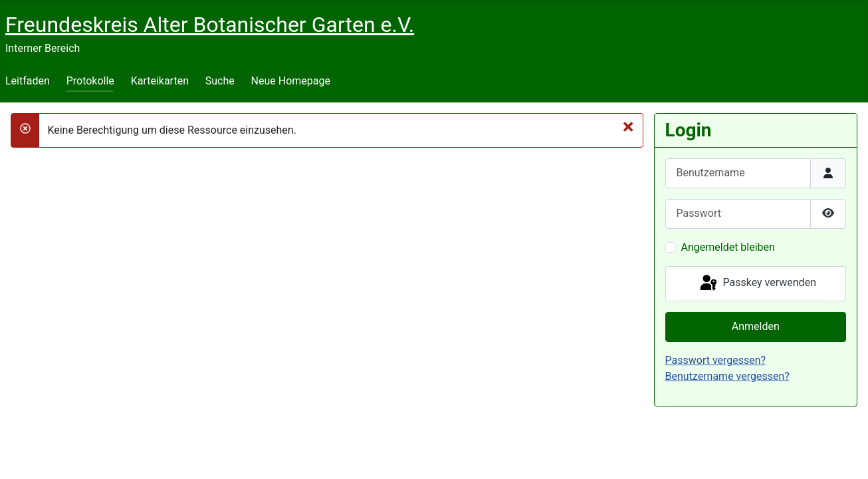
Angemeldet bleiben (728, 247)
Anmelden (756, 326)
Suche (220, 81)
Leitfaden (28, 81)
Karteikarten (160, 81)
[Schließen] (628, 126)
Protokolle (90, 81)
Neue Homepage (291, 81)
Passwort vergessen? (716, 360)
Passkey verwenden (757, 283)
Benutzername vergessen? (727, 376)
